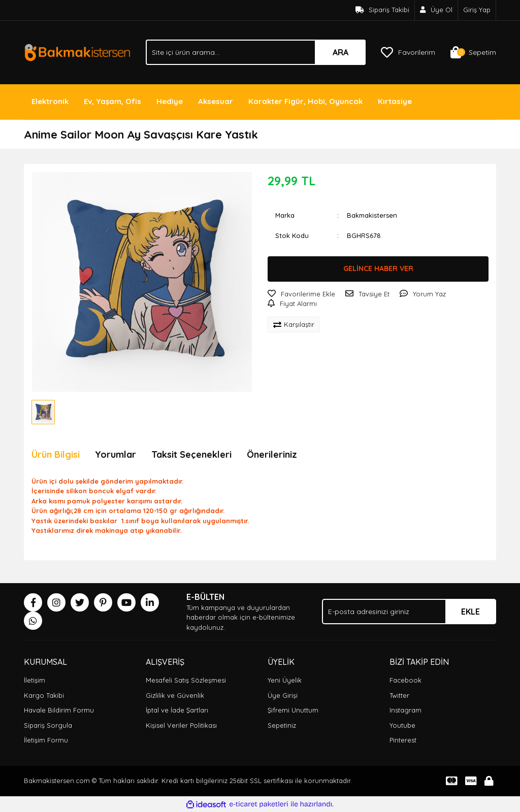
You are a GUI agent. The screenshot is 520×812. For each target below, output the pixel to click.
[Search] (256, 52)
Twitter (399, 695)
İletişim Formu (46, 740)
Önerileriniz (272, 454)
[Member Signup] (436, 10)
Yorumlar (116, 454)
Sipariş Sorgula (48, 725)
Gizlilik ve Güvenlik (175, 695)
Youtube (402, 725)
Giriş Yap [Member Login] (477, 10)
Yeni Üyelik (285, 680)
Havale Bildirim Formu (59, 710)
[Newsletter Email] (409, 612)
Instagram (405, 710)
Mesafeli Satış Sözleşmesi (186, 680)
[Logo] (77, 51)
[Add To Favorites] (301, 294)
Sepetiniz (282, 725)
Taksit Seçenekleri (191, 454)
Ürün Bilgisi (56, 454)
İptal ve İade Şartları (177, 710)
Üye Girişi (283, 695)
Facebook (405, 680)
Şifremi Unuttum (293, 710)
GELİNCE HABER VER (378, 268)
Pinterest (403, 740)
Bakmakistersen (372, 215)
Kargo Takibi (44, 695)
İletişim (35, 680)
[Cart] (473, 52)
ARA (340, 52)
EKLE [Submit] (470, 612)
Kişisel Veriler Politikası (181, 725)
